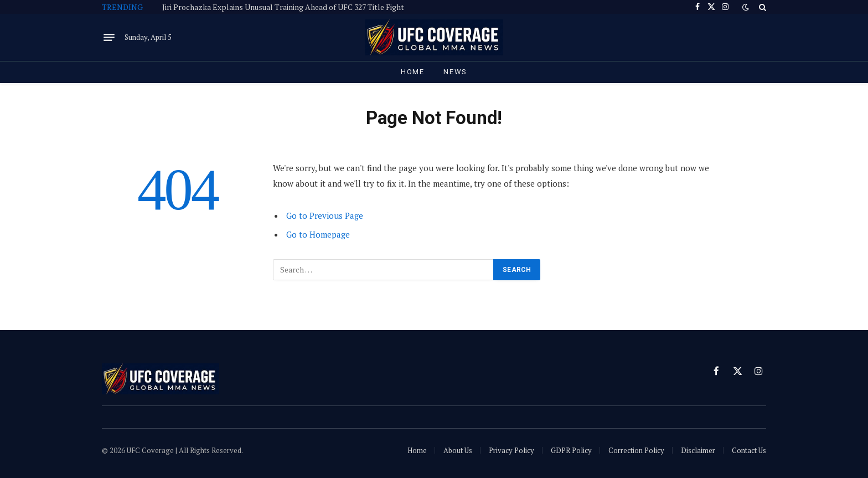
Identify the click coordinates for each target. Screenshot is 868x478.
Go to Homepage (318, 234)
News (455, 72)
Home (413, 72)
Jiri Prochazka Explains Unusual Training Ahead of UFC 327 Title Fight (283, 7)
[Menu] (109, 38)
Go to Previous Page (325, 215)
